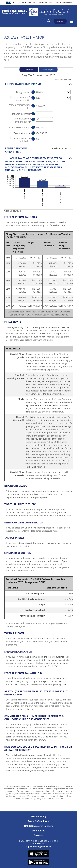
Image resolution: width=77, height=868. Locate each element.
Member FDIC (38, 844)
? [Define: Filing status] (33, 92)
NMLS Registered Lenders (38, 826)
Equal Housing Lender (39, 846)
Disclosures (39, 831)
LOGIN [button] (60, 21)
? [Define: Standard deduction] (33, 127)
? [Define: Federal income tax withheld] (33, 139)
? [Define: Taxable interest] (33, 114)
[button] (38, 84)
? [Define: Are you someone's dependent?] (33, 98)
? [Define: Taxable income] (33, 133)
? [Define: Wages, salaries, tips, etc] (33, 106)
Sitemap (38, 835)
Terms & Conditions (39, 821)
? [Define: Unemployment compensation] (33, 119)
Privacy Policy (39, 817)
